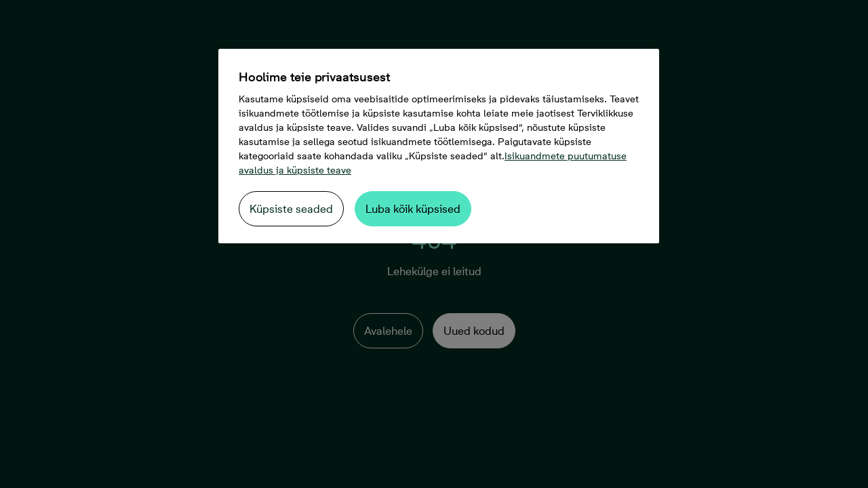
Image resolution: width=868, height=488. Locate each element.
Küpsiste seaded (291, 209)
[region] (439, 146)
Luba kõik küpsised (413, 209)
